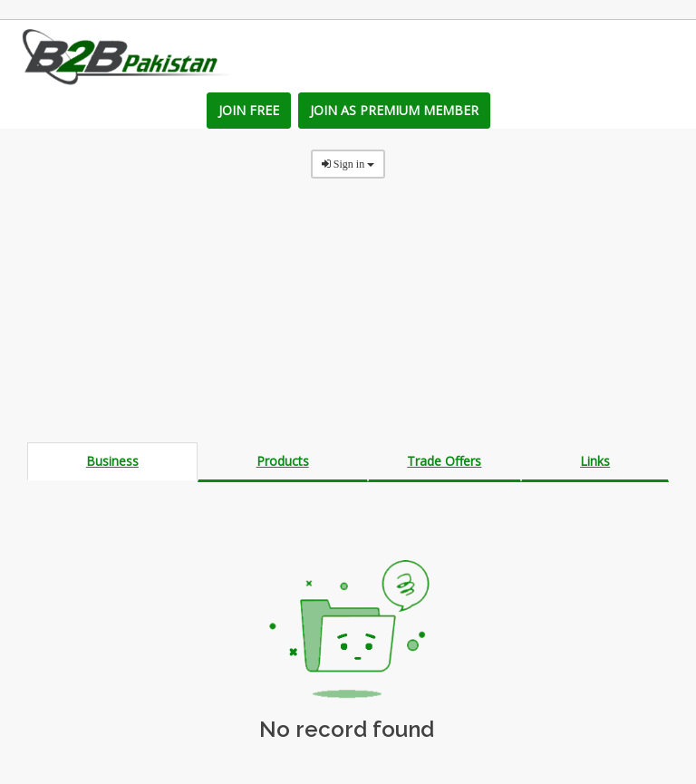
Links (595, 461)
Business (112, 461)
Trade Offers (444, 461)
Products (283, 461)
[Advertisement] (348, 315)
